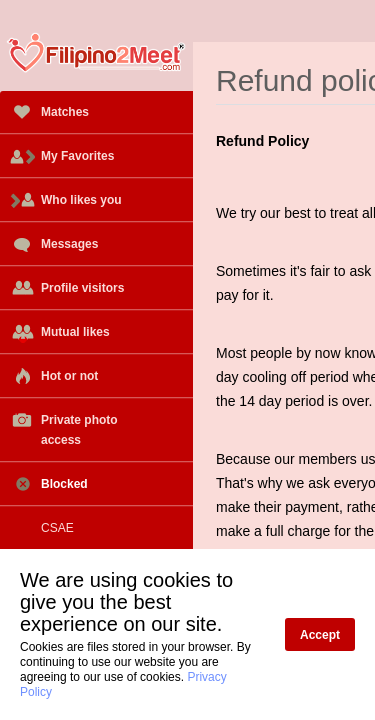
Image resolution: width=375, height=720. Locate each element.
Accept (320, 635)
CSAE (42, 528)
